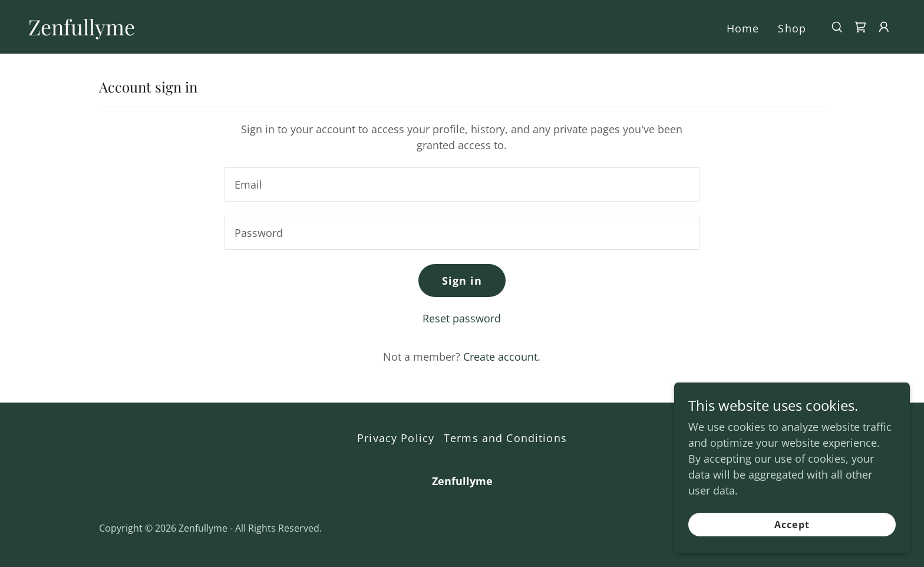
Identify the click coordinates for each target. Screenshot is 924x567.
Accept (792, 525)
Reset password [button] (462, 318)
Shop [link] (792, 28)
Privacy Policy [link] (396, 438)
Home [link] (743, 28)
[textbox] (462, 184)
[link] (82, 31)
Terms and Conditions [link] (505, 438)
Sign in (462, 281)
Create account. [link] (502, 357)
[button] (884, 27)
